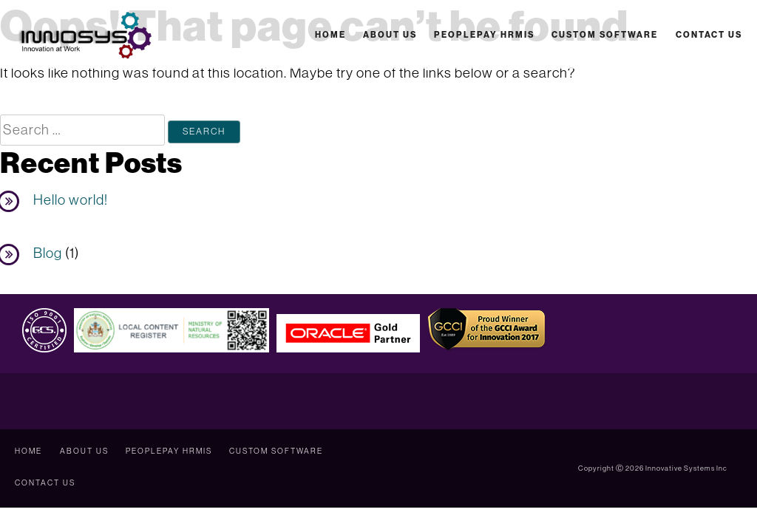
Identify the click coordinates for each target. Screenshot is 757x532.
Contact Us (709, 35)
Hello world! (71, 199)
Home (330, 35)
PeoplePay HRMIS (484, 35)
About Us (390, 35)
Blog (48, 253)
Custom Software (605, 35)
